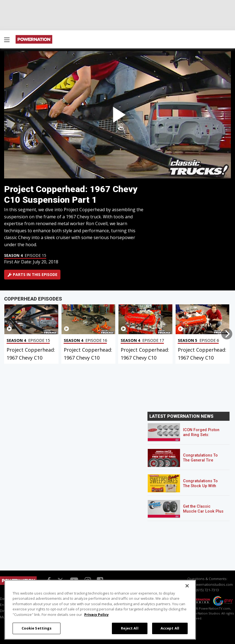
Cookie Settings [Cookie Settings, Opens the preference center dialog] (37, 628)
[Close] (187, 586)
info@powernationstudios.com (207, 584)
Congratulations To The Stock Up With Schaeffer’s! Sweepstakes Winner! (203, 488)
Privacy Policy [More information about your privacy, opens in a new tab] (96, 614)
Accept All (170, 628)
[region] (100, 610)
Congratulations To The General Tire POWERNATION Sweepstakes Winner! (203, 463)
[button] (7, 40)
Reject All (130, 628)
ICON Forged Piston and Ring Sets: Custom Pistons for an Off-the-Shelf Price (204, 437)
